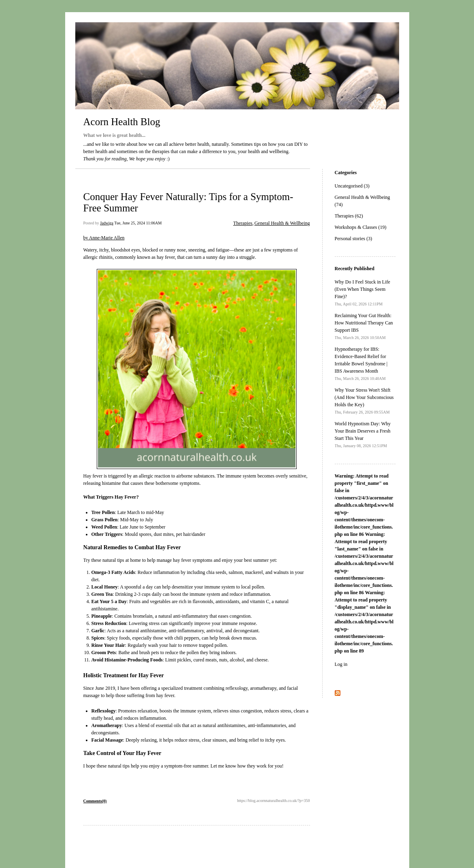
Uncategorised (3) (352, 186)
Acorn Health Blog (122, 122)
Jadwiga (107, 223)
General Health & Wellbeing (282, 223)
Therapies (243, 223)
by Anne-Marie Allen (104, 238)
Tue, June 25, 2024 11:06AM (138, 223)
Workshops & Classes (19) (361, 227)
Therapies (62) (349, 216)
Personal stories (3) (354, 239)
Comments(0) (95, 801)
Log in (341, 664)
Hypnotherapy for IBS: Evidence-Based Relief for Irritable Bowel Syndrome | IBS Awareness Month (361, 364)
